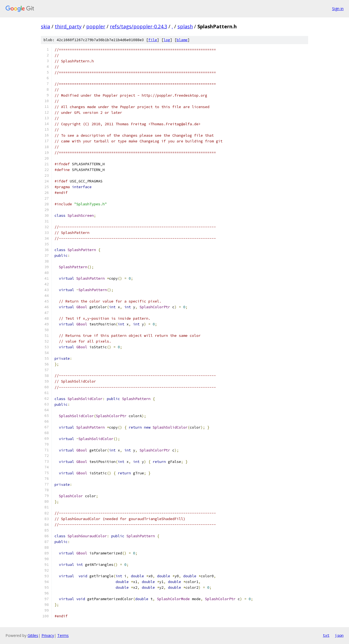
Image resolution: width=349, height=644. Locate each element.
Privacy (48, 635)
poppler (96, 26)
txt (326, 635)
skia (46, 26)
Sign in (338, 9)
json (339, 635)
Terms (63, 635)
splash (185, 26)
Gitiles (33, 635)
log (167, 40)
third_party (68, 26)
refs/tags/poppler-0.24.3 (139, 26)
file (153, 40)
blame (182, 40)
